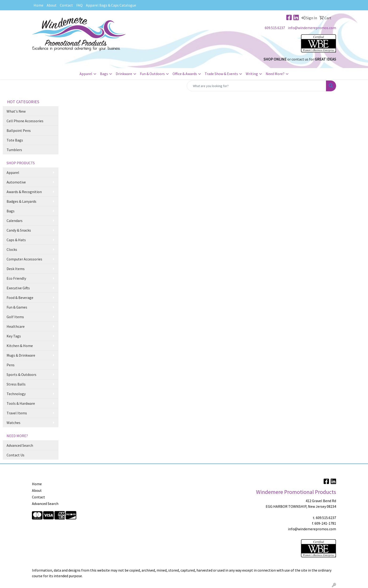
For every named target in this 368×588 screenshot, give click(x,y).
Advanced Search (20, 445)
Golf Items (15, 317)
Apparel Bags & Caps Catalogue (111, 5)
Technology (16, 394)
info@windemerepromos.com (312, 28)
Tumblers (14, 150)
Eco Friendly (16, 278)
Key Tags (14, 336)
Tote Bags (15, 140)
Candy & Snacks (19, 230)
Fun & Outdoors (152, 74)
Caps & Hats (16, 240)
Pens (11, 365)
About (52, 5)
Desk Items (16, 269)
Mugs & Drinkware (21, 355)
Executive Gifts (18, 288)
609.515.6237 (275, 28)
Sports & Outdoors (21, 374)
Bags (104, 74)
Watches (13, 423)
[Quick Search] (257, 86)
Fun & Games (17, 307)
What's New (16, 111)
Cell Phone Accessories (25, 121)
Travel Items (17, 413)
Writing (252, 74)
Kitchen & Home (20, 346)
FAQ (79, 5)
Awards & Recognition (24, 192)
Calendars (15, 221)
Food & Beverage (20, 298)
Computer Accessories (24, 259)
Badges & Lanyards (21, 201)
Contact (66, 5)
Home (38, 5)
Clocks (12, 249)
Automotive (16, 182)
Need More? (275, 74)
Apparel (86, 74)
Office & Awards (185, 74)
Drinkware (124, 74)
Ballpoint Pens (19, 130)
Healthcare (16, 326)
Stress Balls (16, 384)
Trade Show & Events (221, 74)
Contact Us (15, 455)
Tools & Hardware (21, 403)
